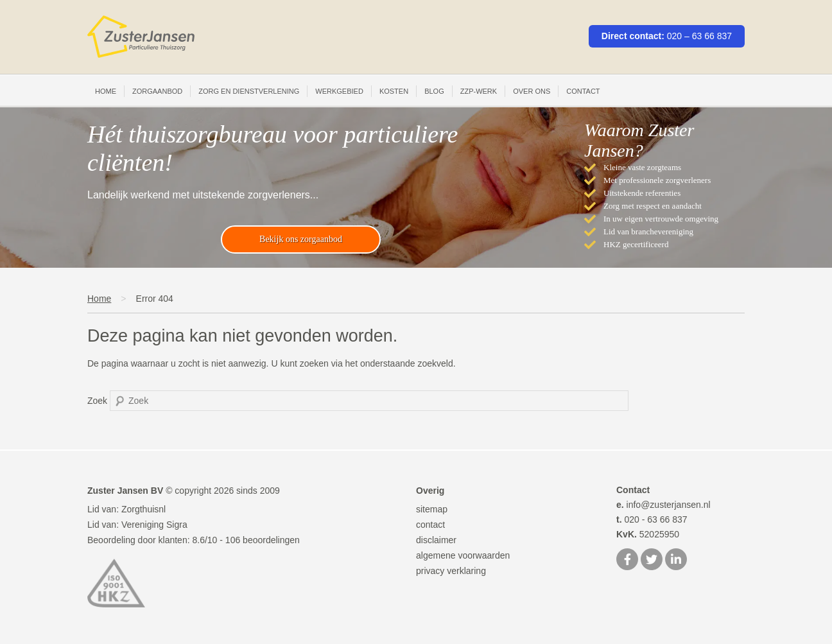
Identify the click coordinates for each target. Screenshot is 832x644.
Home (106, 91)
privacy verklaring (451, 571)
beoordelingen (263, 540)
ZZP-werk (479, 91)
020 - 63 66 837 (652, 519)
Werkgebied (339, 91)
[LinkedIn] (676, 561)
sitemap (432, 509)
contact (430, 525)
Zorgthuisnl (143, 509)
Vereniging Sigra (154, 525)
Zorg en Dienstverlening (249, 91)
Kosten (394, 91)
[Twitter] (652, 561)
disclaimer (436, 540)
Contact (583, 91)
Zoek (97, 401)
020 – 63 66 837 (699, 36)
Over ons (532, 91)
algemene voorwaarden (463, 555)
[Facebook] (627, 561)
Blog (434, 91)
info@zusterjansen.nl (663, 505)
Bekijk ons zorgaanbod (301, 239)
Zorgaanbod (157, 91)
